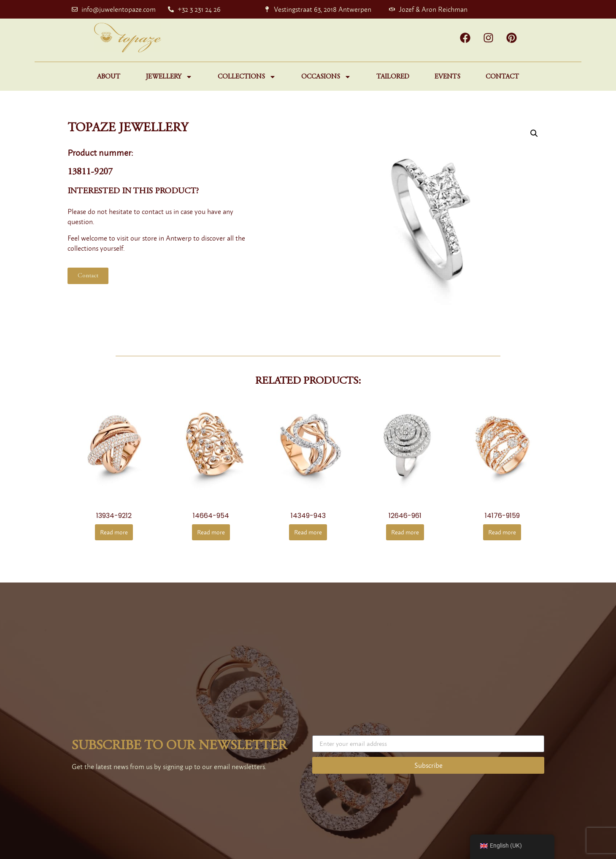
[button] (534, 133)
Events (447, 77)
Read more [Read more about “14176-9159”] (502, 532)
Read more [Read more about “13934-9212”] (114, 532)
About (109, 77)
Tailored (393, 77)
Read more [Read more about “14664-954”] (211, 532)
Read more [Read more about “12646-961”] (405, 532)
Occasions (326, 77)
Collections (247, 77)
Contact (502, 77)
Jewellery (169, 77)
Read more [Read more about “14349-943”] (308, 532)
